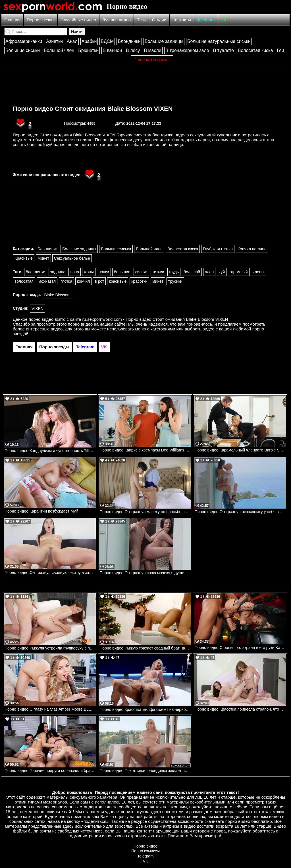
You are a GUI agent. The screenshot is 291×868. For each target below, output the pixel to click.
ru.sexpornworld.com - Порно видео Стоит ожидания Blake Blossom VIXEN (155, 319)
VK (224, 20)
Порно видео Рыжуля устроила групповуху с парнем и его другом (50, 648)
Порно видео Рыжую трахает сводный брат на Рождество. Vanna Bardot (145, 648)
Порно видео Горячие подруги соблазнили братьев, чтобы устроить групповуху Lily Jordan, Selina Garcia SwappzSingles (50, 771)
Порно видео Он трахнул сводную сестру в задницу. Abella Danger (50, 573)
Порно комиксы (145, 851)
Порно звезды (40, 20)
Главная (12, 20)
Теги (141, 20)
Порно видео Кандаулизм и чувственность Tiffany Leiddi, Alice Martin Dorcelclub (50, 451)
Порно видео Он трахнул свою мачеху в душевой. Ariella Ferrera (145, 573)
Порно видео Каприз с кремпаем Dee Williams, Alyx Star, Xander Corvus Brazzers (145, 450)
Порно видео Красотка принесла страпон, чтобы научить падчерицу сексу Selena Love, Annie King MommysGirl (240, 709)
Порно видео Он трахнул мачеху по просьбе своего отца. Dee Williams (145, 512)
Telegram (206, 20)
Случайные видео (78, 20)
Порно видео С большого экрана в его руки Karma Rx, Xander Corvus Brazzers (240, 648)
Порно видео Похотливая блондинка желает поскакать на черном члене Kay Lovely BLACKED (145, 771)
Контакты (182, 20)
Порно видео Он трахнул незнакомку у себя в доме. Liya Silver (240, 512)
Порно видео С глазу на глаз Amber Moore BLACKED (50, 709)
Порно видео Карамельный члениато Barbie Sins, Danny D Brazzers (240, 450)
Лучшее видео (117, 20)
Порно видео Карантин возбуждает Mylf (41, 511)
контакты (156, 836)
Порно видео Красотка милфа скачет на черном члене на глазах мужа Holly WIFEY (145, 709)
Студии (159, 20)
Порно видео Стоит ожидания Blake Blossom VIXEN (93, 109)
